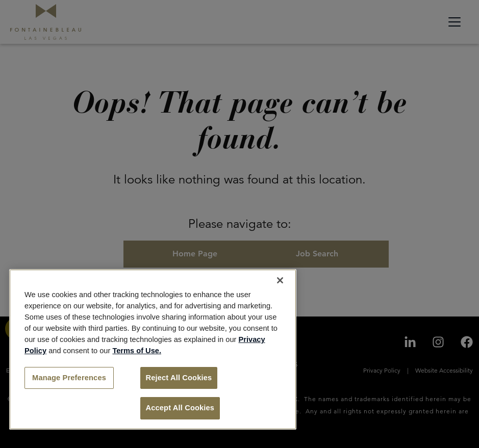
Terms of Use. (137, 351)
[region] (153, 349)
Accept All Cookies (180, 408)
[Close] (280, 280)
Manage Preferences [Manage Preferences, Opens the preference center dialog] (69, 378)
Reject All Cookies (179, 378)
